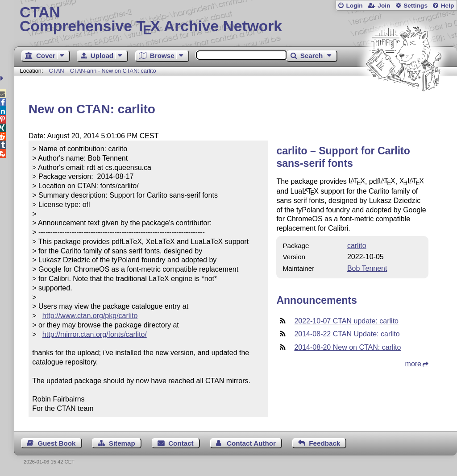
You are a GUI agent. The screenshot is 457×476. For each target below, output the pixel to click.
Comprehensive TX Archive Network (235, 20)
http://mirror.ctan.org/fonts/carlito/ (95, 334)
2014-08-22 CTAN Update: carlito (347, 334)
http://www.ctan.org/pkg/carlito (90, 316)
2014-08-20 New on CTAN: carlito (347, 347)
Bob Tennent (367, 268)
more (413, 364)
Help (448, 6)
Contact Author (251, 443)
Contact (181, 443)
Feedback (324, 443)
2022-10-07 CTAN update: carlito (346, 321)
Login (354, 6)
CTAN (57, 71)
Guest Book (56, 443)
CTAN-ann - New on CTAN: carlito (113, 71)
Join (384, 6)
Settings (415, 6)
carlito (357, 246)
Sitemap (122, 443)
